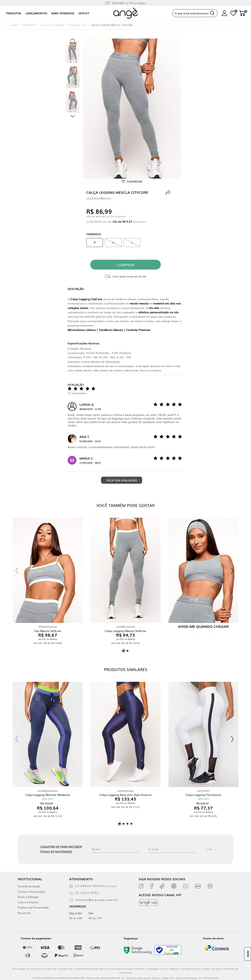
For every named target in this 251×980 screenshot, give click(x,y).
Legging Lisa (78, 25)
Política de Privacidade (33, 907)
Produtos (14, 13)
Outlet (84, 13)
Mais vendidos (63, 13)
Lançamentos (36, 13)
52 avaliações (77, 393)
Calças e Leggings (52, 25)
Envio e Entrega (28, 897)
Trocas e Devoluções (31, 891)
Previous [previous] (73, 40)
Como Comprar (28, 902)
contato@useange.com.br (96, 900)
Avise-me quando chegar (203, 626)
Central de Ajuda (29, 886)
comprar (125, 265)
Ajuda (248, 954)
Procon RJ (24, 913)
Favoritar (135, 181)
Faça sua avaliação (122, 480)
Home (13, 25)
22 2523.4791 (87, 893)
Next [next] (73, 116)
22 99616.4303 (96, 886)
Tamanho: (94, 234)
